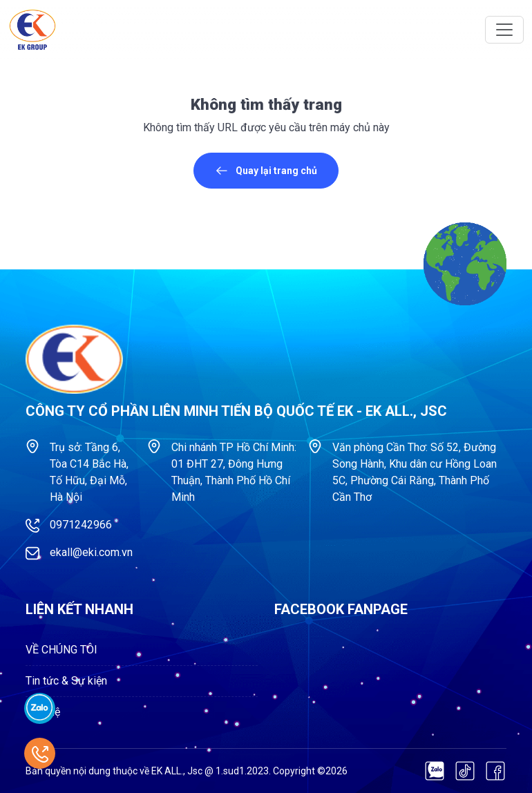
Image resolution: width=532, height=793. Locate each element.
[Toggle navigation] (504, 30)
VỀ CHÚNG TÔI (61, 650)
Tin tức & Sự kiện (66, 681)
